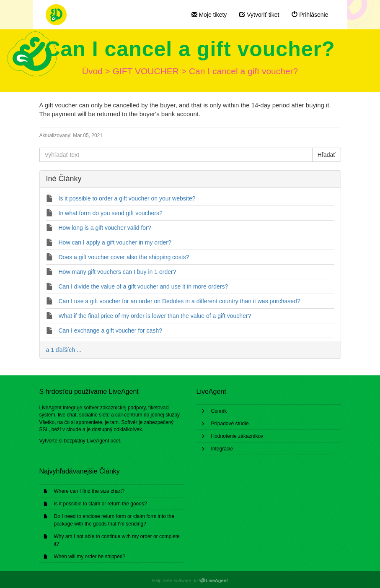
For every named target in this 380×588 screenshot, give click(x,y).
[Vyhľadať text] (176, 155)
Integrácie (222, 449)
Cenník (219, 411)
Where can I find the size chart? (89, 491)
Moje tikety (209, 15)
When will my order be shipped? (90, 557)
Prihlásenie (310, 15)
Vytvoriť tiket (259, 15)
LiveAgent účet (103, 441)
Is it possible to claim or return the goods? (101, 504)
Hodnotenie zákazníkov (237, 436)
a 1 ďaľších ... (64, 350)
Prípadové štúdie (230, 424)
